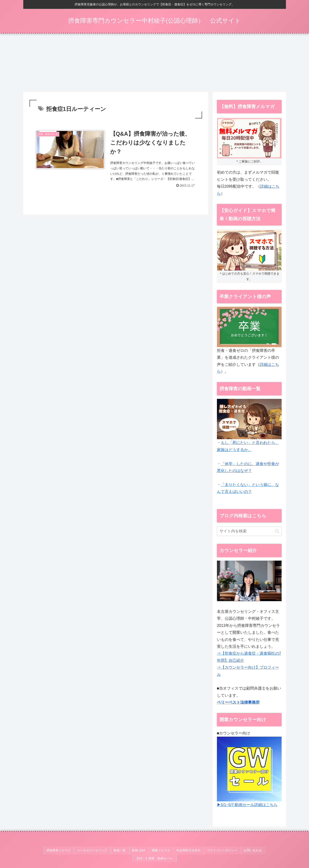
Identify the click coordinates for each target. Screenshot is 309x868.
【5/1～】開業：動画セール (258, 851)
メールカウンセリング (76, 851)
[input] (249, 533)
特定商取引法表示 (165, 851)
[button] (277, 532)
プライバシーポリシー (197, 851)
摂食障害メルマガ (45, 851)
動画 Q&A (119, 851)
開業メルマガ (140, 851)
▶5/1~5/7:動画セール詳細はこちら (247, 806)
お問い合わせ (226, 851)
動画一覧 (102, 851)
